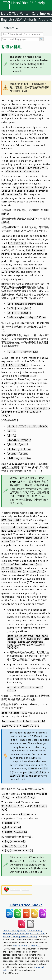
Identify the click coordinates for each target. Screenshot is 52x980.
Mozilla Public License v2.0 (27, 946)
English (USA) (12, 19)
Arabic (43, 19)
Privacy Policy (35, 930)
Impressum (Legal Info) (14, 930)
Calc (35, 13)
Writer (25, 13)
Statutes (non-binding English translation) (24, 933)
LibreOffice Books (26, 905)
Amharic (30, 19)
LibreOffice (9, 13)
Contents (8, 28)
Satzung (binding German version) (20, 936)
